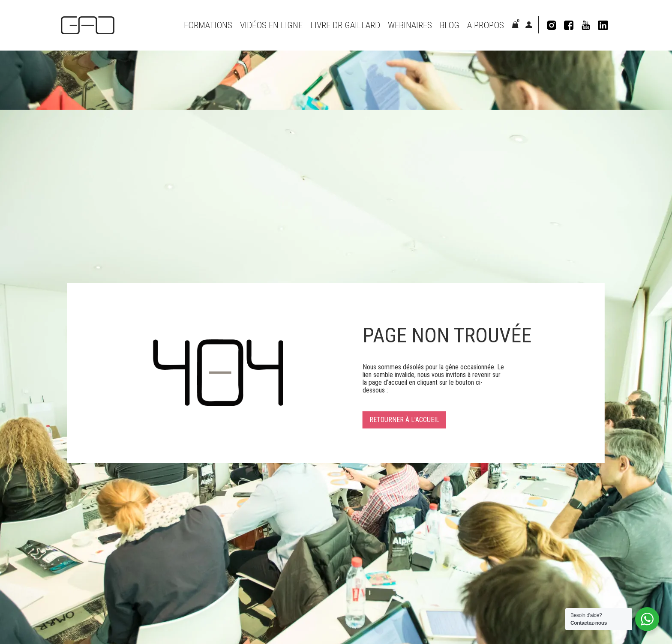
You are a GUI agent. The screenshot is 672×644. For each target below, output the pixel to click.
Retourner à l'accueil (404, 420)
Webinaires (410, 25)
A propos (486, 25)
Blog (450, 25)
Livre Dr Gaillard (345, 25)
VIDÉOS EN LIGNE (271, 25)
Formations (208, 25)
